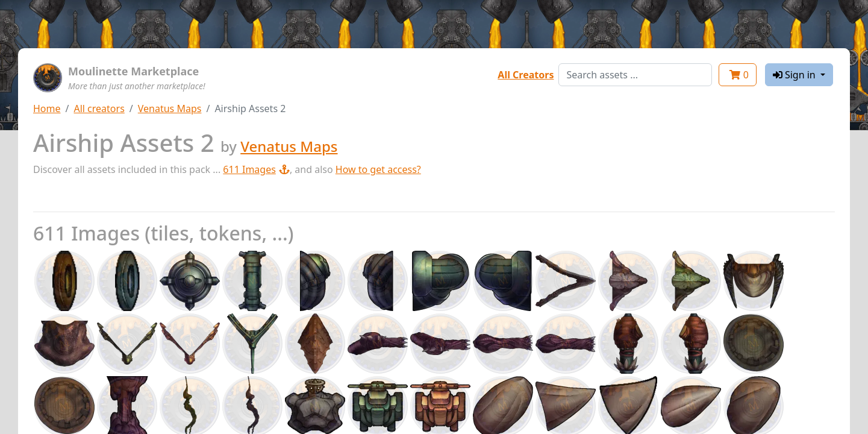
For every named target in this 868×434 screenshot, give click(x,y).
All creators (99, 108)
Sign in (795, 75)
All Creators (526, 75)
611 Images (256, 169)
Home (47, 108)
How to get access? (378, 169)
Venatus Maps (170, 108)
